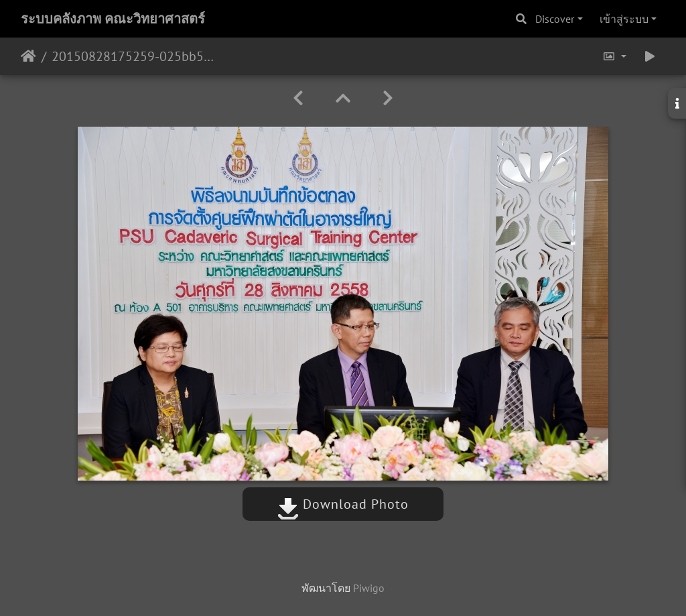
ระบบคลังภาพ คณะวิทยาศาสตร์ (113, 19)
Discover (555, 19)
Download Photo (343, 504)
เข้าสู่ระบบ (624, 19)
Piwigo (369, 588)
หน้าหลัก (28, 56)
